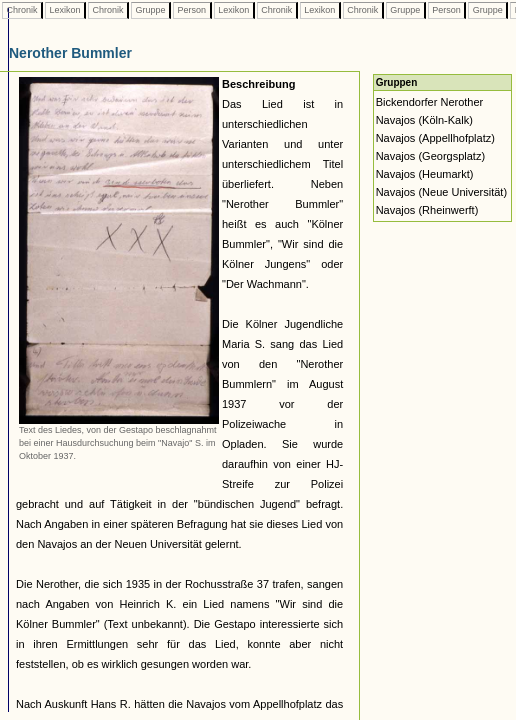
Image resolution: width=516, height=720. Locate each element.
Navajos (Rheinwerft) (427, 210)
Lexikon (65, 10)
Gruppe (150, 10)
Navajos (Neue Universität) (441, 192)
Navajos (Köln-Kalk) (424, 120)
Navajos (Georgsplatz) (430, 156)
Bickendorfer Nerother (430, 102)
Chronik (22, 10)
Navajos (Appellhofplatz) (435, 138)
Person (192, 10)
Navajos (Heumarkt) (425, 174)
